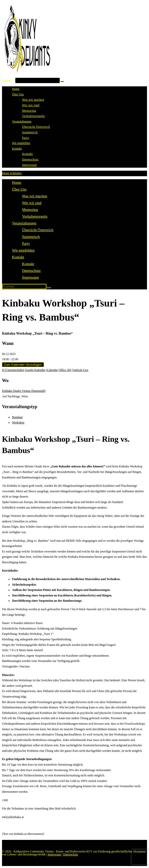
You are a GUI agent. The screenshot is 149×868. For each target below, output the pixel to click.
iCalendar (52, 370)
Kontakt (18, 257)
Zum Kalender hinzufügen (23, 365)
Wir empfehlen (23, 250)
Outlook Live (80, 370)
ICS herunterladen (13, 370)
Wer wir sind (32, 203)
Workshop (18, 422)
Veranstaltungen (24, 223)
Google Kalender (35, 370)
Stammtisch (31, 237)
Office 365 (65, 370)
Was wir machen (35, 196)
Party (26, 243)
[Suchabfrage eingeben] (24, 287)
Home (17, 182)
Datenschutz (31, 271)
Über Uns (19, 189)
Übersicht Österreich (38, 230)
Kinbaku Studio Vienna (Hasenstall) (24, 391)
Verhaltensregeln (35, 216)
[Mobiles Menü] (12, 173)
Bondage (17, 417)
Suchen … (8, 81)
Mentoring (30, 210)
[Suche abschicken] (49, 288)
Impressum (30, 277)
